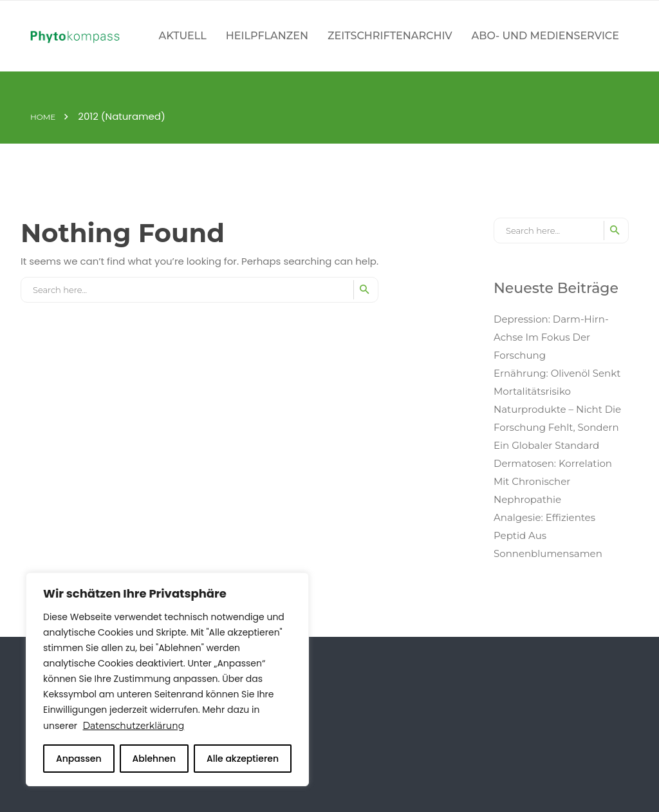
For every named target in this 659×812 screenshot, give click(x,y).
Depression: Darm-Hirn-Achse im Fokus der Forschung (551, 337)
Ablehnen (153, 759)
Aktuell (183, 36)
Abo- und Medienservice (545, 36)
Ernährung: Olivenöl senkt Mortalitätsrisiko (557, 382)
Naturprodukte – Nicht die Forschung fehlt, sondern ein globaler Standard (557, 427)
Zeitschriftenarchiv (390, 36)
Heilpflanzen (267, 36)
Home (43, 117)
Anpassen (79, 759)
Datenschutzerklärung (134, 726)
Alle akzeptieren (243, 759)
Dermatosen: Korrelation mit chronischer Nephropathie (553, 481)
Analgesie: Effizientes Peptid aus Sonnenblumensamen (548, 535)
